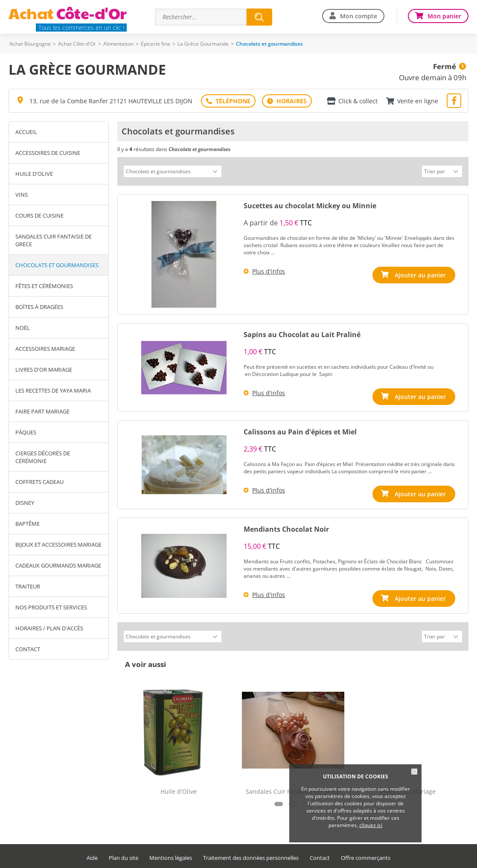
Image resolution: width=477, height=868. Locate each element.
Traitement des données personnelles (251, 855)
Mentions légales (171, 855)
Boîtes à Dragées (39, 307)
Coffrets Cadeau (39, 482)
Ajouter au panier (420, 274)
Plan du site (124, 855)
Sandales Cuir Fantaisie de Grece (54, 240)
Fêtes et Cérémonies (44, 286)
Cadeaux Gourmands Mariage (58, 565)
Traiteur (28, 586)
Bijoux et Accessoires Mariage (58, 545)
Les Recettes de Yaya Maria (53, 390)
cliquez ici (371, 825)
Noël (23, 328)
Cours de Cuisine (39, 216)
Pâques (26, 432)
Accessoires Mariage (45, 349)
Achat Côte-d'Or (77, 44)
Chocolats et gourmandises (57, 265)
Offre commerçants (366, 855)
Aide (92, 855)
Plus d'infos (269, 270)
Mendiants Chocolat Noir (286, 528)
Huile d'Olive (34, 174)
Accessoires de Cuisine (48, 153)
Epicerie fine (156, 44)
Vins (22, 195)
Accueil (26, 132)
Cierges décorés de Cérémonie (43, 457)
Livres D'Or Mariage (44, 370)
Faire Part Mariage (42, 411)
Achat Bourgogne (30, 44)
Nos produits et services (51, 607)
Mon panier (444, 16)
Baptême (28, 524)
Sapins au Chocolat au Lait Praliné (302, 333)
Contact (28, 649)
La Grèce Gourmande (203, 44)
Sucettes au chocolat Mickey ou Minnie (310, 204)
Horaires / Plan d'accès (49, 628)
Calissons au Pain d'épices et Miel (300, 431)
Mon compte (359, 16)
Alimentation (118, 44)
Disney (25, 503)
